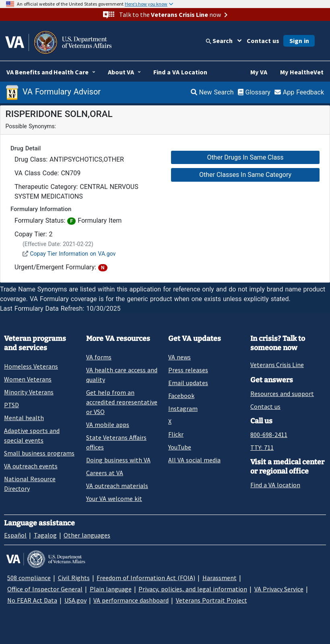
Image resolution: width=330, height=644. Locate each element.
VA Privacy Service (279, 589)
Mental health (24, 418)
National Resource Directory (30, 484)
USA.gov (75, 600)
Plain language (111, 589)
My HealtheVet (302, 72)
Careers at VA (105, 473)
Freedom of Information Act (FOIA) (146, 578)
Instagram (183, 408)
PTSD (11, 405)
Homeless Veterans (31, 366)
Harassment (220, 578)
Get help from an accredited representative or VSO (122, 402)
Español (15, 535)
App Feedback (299, 92)
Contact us (263, 41)
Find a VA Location (180, 72)
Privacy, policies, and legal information (193, 589)
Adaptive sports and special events (32, 435)
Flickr (176, 434)
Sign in (299, 41)
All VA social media (194, 460)
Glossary (254, 92)
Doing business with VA (118, 460)
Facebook (181, 396)
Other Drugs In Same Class (245, 157)
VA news (179, 357)
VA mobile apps (108, 425)
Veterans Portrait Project (211, 600)
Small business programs (39, 453)
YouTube (180, 447)
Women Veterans (28, 379)
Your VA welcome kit (114, 498)
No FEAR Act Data (32, 600)
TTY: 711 (262, 447)
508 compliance (29, 578)
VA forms (99, 357)
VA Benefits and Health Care (47, 72)
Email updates (188, 383)
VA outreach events (31, 466)
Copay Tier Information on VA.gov (73, 254)
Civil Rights (74, 578)
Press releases (188, 370)
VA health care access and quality (122, 375)
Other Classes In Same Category (245, 175)
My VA (259, 72)
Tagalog (45, 535)
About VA (121, 72)
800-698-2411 (269, 435)
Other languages (87, 535)
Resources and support (282, 394)
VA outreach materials (117, 486)
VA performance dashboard (131, 600)
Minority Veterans (29, 392)
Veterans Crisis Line (277, 365)
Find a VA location (275, 485)
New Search (212, 92)
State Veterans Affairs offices (116, 442)
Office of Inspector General (45, 589)
